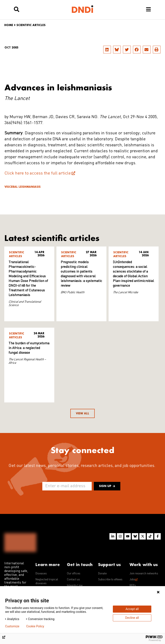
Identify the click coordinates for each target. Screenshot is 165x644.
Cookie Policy (35, 626)
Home (9, 25)
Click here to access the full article (38, 173)
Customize (12, 626)
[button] (107, 50)
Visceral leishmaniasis (23, 187)
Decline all (132, 618)
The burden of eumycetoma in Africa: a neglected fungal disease (29, 348)
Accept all (132, 609)
